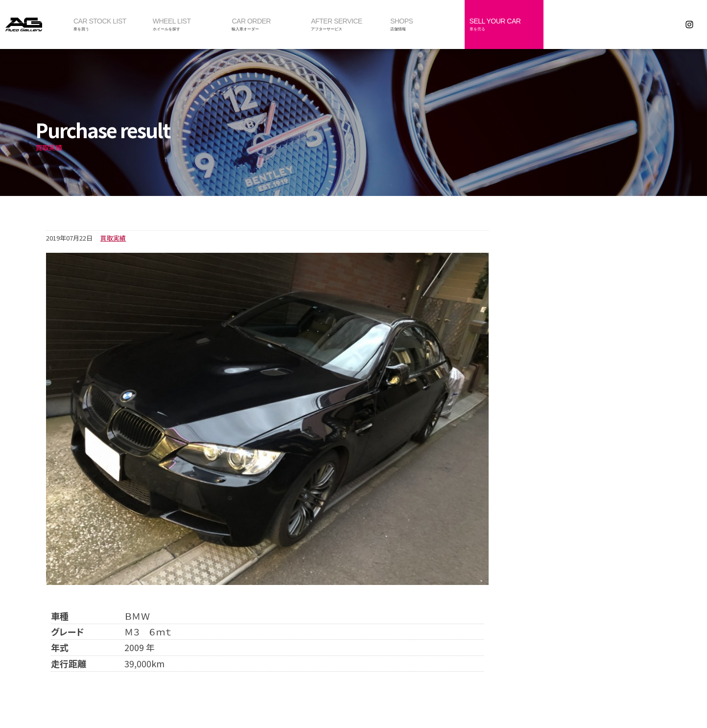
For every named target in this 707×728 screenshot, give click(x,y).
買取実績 (113, 238)
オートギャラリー (34, 24)
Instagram (689, 24)
